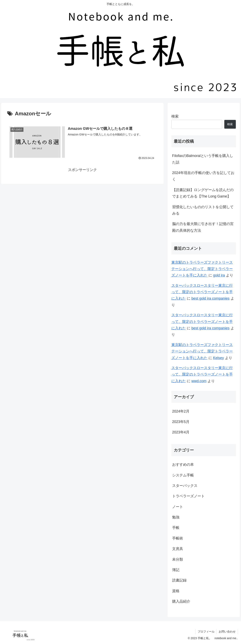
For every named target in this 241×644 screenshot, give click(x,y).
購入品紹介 (181, 601)
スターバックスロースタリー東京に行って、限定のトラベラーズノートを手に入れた (202, 292)
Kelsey (219, 358)
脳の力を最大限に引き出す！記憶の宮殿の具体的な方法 (203, 227)
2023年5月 (181, 422)
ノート (178, 507)
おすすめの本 (183, 465)
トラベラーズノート (188, 496)
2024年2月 (181, 411)
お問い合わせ (227, 632)
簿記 (176, 570)
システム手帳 (183, 475)
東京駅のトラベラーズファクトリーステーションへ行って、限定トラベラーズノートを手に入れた (202, 269)
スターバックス (185, 486)
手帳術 (178, 538)
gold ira (219, 275)
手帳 (176, 528)
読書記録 (179, 580)
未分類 (178, 559)
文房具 (178, 549)
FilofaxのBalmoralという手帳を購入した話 (203, 159)
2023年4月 (181, 432)
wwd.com (199, 381)
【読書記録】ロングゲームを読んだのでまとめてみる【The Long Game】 (203, 193)
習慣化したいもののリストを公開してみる (203, 210)
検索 (175, 116)
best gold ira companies (210, 298)
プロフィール (206, 632)
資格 (176, 591)
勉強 (176, 517)
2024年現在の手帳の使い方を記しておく (203, 176)
